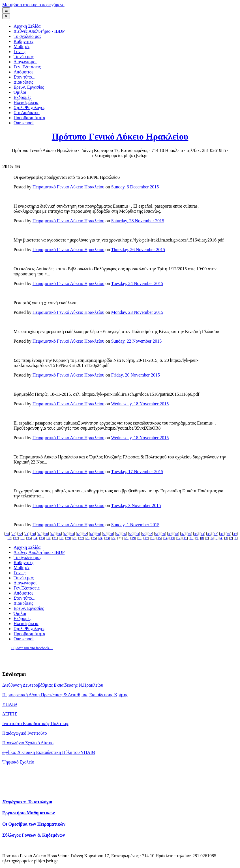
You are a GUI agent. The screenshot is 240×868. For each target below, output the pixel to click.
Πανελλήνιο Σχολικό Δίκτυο (28, 743)
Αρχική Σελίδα (27, 26)
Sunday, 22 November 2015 (137, 341)
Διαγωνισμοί (25, 62)
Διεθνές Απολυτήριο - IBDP (39, 31)
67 (53, 534)
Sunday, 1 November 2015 (135, 525)
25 (94, 538)
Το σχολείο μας (27, 36)
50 (163, 534)
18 (140, 538)
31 (55, 538)
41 (222, 534)
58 (111, 534)
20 (127, 538)
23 (107, 538)
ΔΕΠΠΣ (10, 714)
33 (42, 538)
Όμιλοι (20, 92)
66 (59, 534)
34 (35, 538)
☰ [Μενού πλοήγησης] (6, 10)
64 (72, 534)
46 (189, 534)
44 (202, 534)
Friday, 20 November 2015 (136, 375)
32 (48, 538)
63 (79, 534)
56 (124, 534)
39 (235, 534)
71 (27, 534)
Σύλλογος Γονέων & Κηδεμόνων (34, 835)
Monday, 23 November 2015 (137, 312)
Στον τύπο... (24, 77)
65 (66, 534)
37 (16, 538)
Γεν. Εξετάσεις (27, 67)
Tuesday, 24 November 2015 (137, 283)
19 (133, 538)
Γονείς (20, 52)
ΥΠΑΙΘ (10, 704)
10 (192, 538)
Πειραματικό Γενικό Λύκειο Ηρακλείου (68, 187)
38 (9, 538)
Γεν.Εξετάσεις (27, 588)
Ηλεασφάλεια (26, 102)
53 (144, 534)
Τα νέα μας (24, 57)
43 (209, 534)
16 (153, 538)
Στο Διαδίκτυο (27, 113)
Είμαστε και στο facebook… (32, 648)
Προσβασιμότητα (29, 118)
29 (68, 538)
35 (29, 538)
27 (81, 538)
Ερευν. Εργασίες (29, 87)
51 (157, 534)
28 (74, 538)
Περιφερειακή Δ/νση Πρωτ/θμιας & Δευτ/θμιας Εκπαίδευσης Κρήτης (65, 695)
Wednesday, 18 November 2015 (140, 404)
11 (185, 538)
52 (150, 534)
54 (137, 534)
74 (7, 534)
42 (215, 534)
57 (118, 534)
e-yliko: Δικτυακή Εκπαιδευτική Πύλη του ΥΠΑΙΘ (49, 752)
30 (61, 538)
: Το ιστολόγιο (27, 802)
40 (228, 534)
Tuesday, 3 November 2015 (136, 505)
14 (166, 538)
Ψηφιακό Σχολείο (18, 762)
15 (159, 538)
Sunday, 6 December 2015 (135, 187)
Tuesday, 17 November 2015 (137, 472)
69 (40, 534)
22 (113, 538)
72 (20, 534)
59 (105, 534)
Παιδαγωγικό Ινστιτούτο (25, 733)
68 (46, 534)
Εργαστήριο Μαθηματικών (28, 813)
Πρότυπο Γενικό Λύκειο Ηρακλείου (120, 136)
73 (14, 534)
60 (98, 534)
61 (92, 534)
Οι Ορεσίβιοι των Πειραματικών (34, 824)
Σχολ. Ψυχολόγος (29, 107)
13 (172, 538)
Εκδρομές (22, 97)
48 (176, 534)
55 (131, 534)
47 (183, 534)
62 (85, 534)
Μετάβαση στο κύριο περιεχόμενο (33, 5)
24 (100, 538)
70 (33, 534)
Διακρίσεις (23, 82)
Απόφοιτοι (23, 72)
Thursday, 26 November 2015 (138, 250)
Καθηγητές (23, 41)
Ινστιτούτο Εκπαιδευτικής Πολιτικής (36, 724)
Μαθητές (22, 46)
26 (87, 538)
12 (179, 538)
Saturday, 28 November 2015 (138, 221)
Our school (24, 123)
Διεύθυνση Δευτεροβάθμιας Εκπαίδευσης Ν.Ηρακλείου (53, 685)
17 (146, 538)
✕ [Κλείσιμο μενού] (6, 16)
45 (196, 534)
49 (170, 534)
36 (22, 538)
